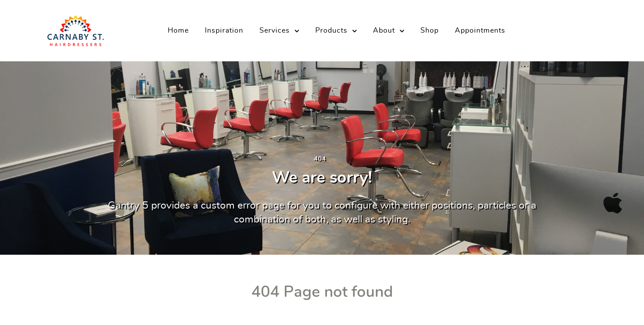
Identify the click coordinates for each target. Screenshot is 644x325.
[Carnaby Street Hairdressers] (76, 28)
